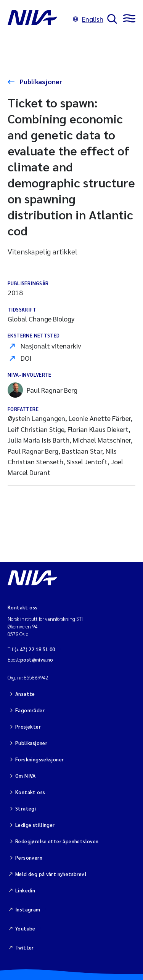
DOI (26, 358)
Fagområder (30, 710)
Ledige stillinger (35, 825)
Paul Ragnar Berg (43, 390)
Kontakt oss (30, 792)
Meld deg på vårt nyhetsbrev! (51, 874)
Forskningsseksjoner (39, 759)
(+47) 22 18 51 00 (35, 649)
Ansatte (25, 694)
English (88, 19)
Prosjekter (28, 727)
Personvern (29, 858)
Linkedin (25, 890)
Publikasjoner (40, 81)
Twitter (25, 947)
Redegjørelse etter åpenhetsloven (57, 841)
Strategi (26, 808)
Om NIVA (26, 776)
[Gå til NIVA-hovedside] (38, 19)
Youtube (25, 928)
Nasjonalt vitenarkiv (51, 346)
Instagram (28, 909)
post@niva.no (37, 659)
